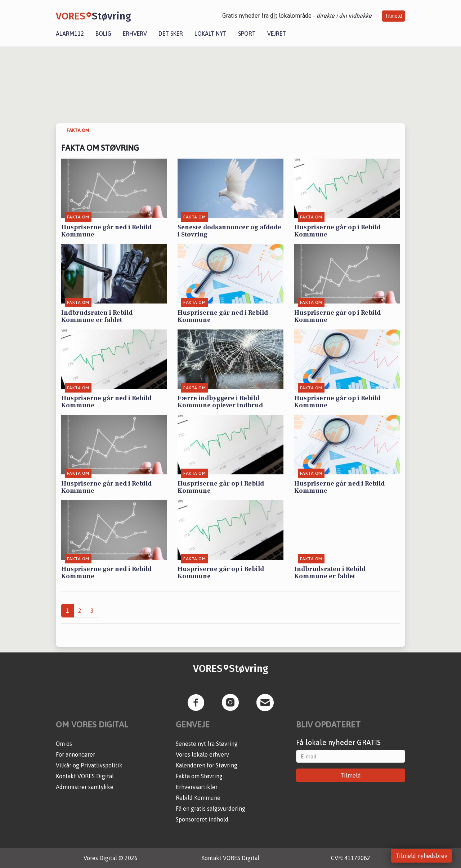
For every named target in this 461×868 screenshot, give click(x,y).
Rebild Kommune (198, 798)
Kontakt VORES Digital (85, 776)
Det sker (171, 34)
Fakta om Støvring (199, 776)
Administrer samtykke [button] (85, 787)
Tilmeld (393, 16)
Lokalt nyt (211, 34)
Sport (247, 34)
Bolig (103, 34)
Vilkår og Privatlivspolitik (89, 765)
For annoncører (75, 754)
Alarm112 (70, 34)
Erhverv (135, 34)
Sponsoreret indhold (202, 819)
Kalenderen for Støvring (207, 765)
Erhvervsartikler (197, 787)
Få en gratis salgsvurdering (211, 809)
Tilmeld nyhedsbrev (421, 856)
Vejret (277, 34)
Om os (64, 744)
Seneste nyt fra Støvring (207, 744)
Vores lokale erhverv (202, 754)
